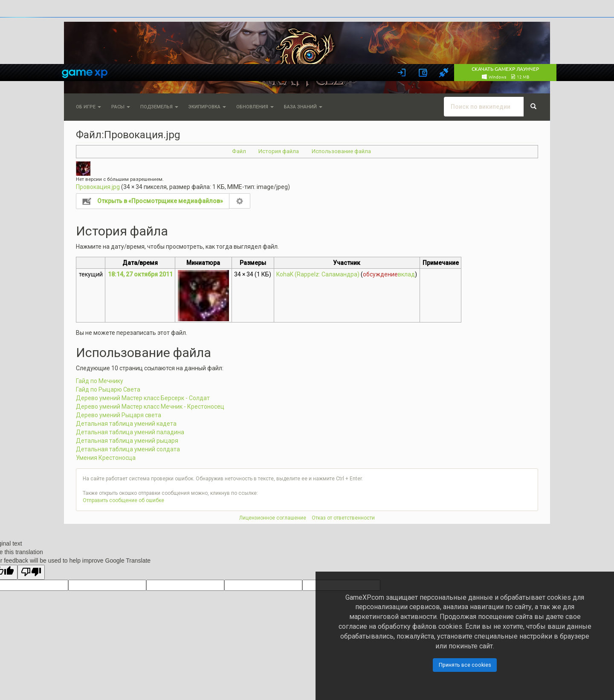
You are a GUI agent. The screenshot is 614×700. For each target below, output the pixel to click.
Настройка (240, 201)
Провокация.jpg (98, 187)
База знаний (303, 107)
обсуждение (380, 274)
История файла (279, 151)
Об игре (88, 107)
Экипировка (207, 107)
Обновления (255, 107)
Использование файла (341, 151)
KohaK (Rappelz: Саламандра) (318, 274)
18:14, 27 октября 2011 (140, 274)
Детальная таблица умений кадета (126, 424)
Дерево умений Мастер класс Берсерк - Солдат (143, 398)
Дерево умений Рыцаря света (119, 415)
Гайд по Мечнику (100, 381)
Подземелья (159, 107)
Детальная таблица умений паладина (130, 432)
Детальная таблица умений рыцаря (127, 441)
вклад (406, 274)
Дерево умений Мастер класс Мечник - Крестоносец (150, 407)
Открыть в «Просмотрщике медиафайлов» (160, 201)
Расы (121, 107)
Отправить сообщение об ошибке (123, 500)
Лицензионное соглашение (273, 518)
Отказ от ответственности (343, 518)
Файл (239, 151)
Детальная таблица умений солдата (128, 449)
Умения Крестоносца (106, 458)
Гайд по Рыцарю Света (108, 389)
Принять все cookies (465, 665)
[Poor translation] (31, 572)
